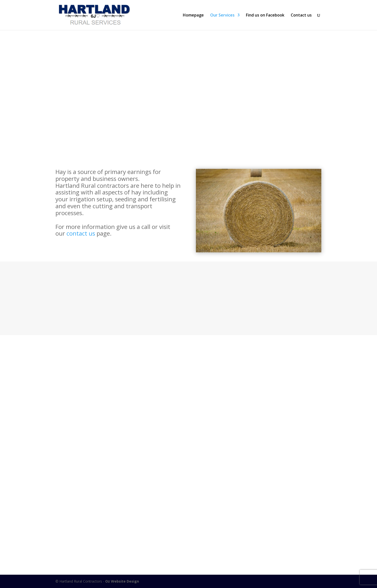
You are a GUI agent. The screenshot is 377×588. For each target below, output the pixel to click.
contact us (81, 233)
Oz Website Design (122, 581)
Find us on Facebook (265, 16)
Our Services (222, 16)
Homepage (193, 16)
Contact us (301, 16)
